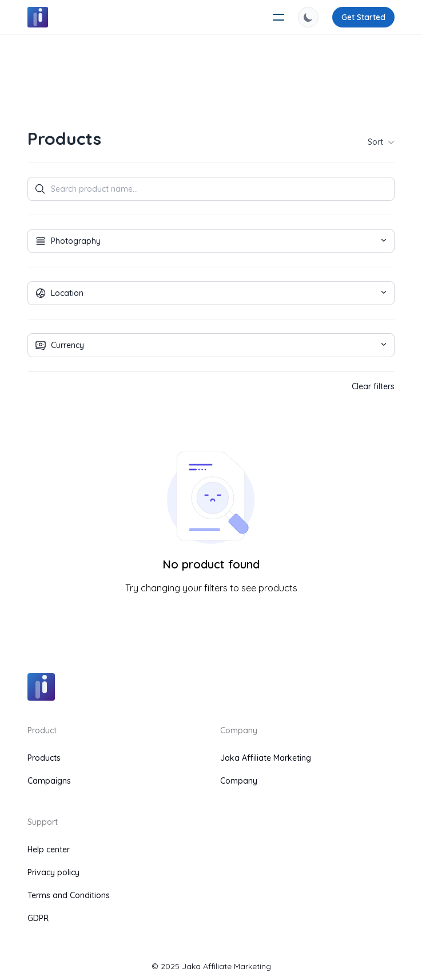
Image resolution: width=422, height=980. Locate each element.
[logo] (38, 17)
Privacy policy (53, 872)
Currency (208, 345)
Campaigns (49, 781)
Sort (381, 142)
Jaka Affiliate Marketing (266, 758)
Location (208, 293)
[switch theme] (308, 17)
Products (44, 758)
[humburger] (278, 17)
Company (239, 781)
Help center (49, 849)
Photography (208, 241)
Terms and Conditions (69, 895)
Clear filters (373, 386)
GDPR (38, 918)
